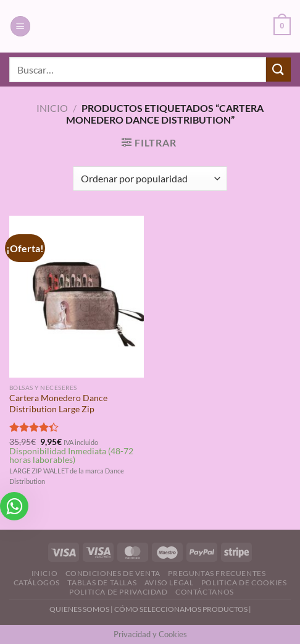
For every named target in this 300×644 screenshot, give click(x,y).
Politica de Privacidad (118, 592)
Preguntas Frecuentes (217, 573)
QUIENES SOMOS (79, 609)
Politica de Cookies (244, 583)
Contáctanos (205, 592)
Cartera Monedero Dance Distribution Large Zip (58, 404)
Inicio (52, 108)
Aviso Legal (169, 583)
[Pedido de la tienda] (150, 179)
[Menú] (20, 26)
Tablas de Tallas (102, 583)
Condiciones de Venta (113, 573)
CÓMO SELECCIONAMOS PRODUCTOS (181, 609)
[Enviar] (278, 70)
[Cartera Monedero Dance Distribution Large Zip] (77, 297)
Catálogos (37, 583)
